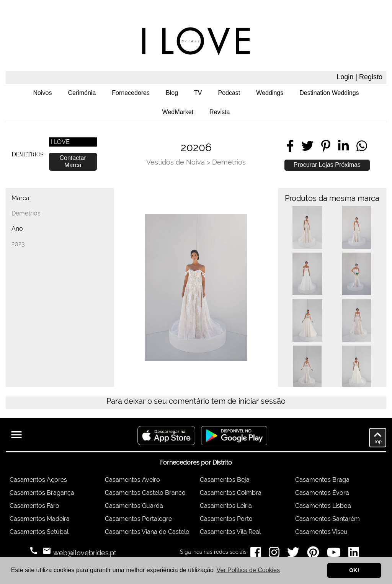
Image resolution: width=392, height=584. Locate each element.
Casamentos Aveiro (132, 480)
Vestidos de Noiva (176, 162)
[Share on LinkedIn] (343, 146)
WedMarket (178, 112)
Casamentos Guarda (134, 506)
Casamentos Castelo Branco (145, 493)
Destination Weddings (329, 93)
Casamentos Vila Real (230, 532)
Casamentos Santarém (327, 519)
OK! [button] (354, 570)
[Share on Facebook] (290, 146)
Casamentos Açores (38, 480)
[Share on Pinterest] (326, 146)
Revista (220, 112)
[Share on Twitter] (307, 146)
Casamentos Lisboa (323, 506)
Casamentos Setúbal (39, 532)
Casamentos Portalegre (138, 519)
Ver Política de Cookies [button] (248, 570)
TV (198, 93)
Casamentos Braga (322, 480)
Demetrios (229, 162)
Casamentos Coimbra (231, 493)
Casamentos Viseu (321, 532)
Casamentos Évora (322, 493)
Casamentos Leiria (226, 506)
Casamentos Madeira (40, 519)
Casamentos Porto (226, 519)
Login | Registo (359, 77)
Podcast (229, 93)
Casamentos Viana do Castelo (147, 532)
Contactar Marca (73, 161)
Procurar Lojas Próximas (327, 165)
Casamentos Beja (225, 480)
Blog (172, 93)
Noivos (42, 93)
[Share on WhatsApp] (362, 146)
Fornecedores (131, 93)
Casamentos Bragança (42, 493)
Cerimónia (82, 93)
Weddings (270, 93)
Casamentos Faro (34, 506)
